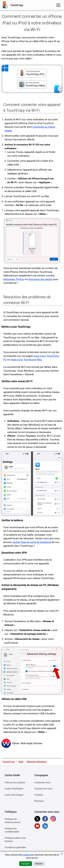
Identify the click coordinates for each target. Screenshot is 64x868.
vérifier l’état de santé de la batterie (32, 542)
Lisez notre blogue (14, 795)
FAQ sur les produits (15, 782)
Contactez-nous (42, 782)
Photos (20, 279)
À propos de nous (43, 788)
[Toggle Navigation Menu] (58, 5)
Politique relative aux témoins (15, 839)
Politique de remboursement (13, 821)
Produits (39, 795)
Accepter (26, 864)
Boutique (39, 801)
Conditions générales (15, 847)
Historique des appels (40, 279)
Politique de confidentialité (12, 830)
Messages (9, 279)
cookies (26, 855)
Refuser (39, 864)
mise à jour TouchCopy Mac (26, 359)
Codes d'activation (14, 788)
